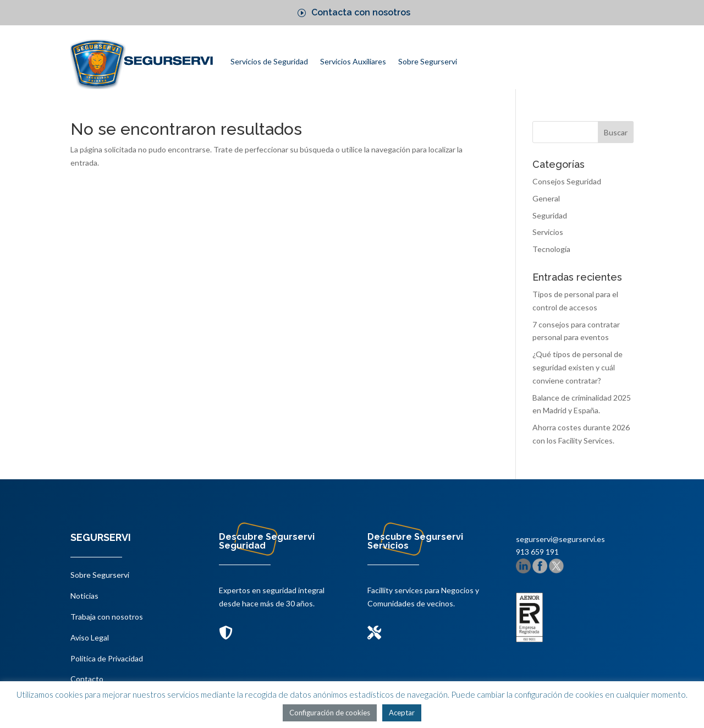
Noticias (84, 596)
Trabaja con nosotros (107, 617)
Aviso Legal (90, 637)
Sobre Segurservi (428, 61)
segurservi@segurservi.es (560, 539)
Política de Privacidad (107, 658)
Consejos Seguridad (567, 181)
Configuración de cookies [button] (330, 713)
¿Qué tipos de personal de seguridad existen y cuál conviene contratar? (577, 367)
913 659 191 (537, 552)
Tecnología (551, 249)
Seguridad (550, 215)
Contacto (87, 679)
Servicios (548, 232)
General (546, 198)
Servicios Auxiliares (353, 61)
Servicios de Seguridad (269, 61)
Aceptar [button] (402, 713)
